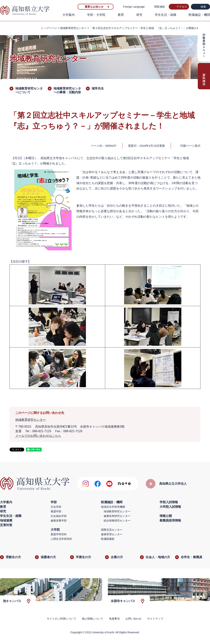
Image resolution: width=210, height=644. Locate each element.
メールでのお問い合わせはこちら (38, 436)
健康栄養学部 (59, 521)
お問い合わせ (133, 619)
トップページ (49, 28)
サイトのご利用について (61, 619)
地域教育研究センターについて (29, 90)
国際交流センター (112, 530)
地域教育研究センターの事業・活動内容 (67, 90)
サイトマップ (155, 619)
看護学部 (56, 511)
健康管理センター (112, 534)
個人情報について (93, 619)
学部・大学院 (96, 15)
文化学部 (56, 507)
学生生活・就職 (166, 15)
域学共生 (98, 88)
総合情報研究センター (117, 521)
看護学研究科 (59, 534)
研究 (139, 15)
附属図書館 (108, 539)
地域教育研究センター (73, 28)
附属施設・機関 (199, 15)
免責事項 (114, 619)
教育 (121, 15)
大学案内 (69, 15)
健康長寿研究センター (117, 516)
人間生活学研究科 (61, 539)
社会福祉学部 (59, 516)
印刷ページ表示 (190, 146)
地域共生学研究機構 (113, 507)
